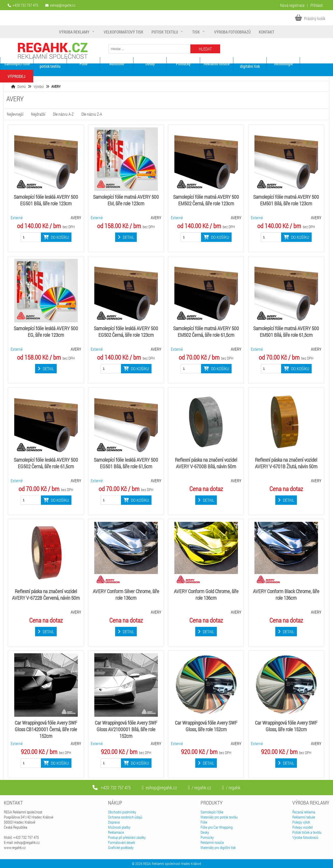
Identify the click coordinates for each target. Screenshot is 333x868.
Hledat (205, 49)
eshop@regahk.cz (63, 5)
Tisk (196, 32)
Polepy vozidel (302, 827)
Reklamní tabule (304, 817)
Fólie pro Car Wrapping (217, 827)
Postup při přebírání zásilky (127, 837)
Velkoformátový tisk (124, 32)
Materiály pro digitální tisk (250, 63)
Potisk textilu (165, 32)
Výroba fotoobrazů (232, 32)
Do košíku (56, 237)
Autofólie (117, 64)
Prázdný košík (310, 18)
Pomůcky (183, 64)
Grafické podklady (121, 847)
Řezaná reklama (304, 812)
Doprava (114, 822)
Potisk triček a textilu (307, 832)
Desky (150, 64)
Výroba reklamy (74, 32)
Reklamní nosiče (217, 64)
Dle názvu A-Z (63, 114)
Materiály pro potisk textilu (50, 63)
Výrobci (39, 86)
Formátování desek (122, 842)
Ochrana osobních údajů (125, 817)
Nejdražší (38, 114)
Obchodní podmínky (122, 812)
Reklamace (116, 832)
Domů (22, 86)
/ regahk (231, 788)
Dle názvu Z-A (92, 114)
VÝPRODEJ (17, 76)
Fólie (84, 64)
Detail (126, 237)
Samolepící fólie (17, 64)
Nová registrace (292, 5)
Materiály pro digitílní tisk (218, 847)
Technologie (283, 64)
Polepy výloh (301, 822)
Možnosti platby (119, 827)
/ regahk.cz (199, 788)
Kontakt (267, 32)
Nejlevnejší (15, 114)
